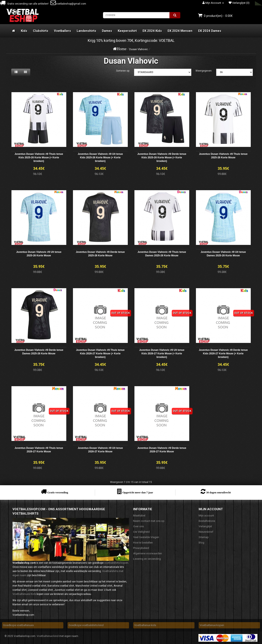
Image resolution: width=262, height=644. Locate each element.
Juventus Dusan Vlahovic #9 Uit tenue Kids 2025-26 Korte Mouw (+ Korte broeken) (100, 158)
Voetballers (62, 31)
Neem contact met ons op (149, 521)
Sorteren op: (123, 71)
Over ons (139, 526)
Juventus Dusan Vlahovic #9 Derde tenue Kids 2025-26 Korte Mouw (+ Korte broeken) (162, 158)
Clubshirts (41, 31)
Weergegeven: (204, 71)
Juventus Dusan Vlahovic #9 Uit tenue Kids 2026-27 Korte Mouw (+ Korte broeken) (162, 354)
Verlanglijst (205, 526)
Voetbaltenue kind (48, 636)
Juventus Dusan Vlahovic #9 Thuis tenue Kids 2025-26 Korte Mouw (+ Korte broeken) (39, 158)
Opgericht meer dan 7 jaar (138, 492)
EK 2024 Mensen (180, 31)
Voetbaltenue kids (145, 625)
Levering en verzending (147, 559)
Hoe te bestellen (143, 543)
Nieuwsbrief (206, 532)
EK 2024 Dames (210, 31)
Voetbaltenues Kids (24, 594)
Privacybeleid (141, 548)
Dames (107, 31)
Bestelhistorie (207, 521)
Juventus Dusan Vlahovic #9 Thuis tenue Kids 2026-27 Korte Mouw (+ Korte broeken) (100, 354)
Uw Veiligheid (141, 532)
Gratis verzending (58, 492)
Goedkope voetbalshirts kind (86, 625)
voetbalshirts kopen (116, 563)
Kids (24, 31)
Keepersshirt (127, 31)
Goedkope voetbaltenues (18, 625)
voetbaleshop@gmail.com (68, 4)
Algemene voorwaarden (148, 553)
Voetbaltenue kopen (212, 625)
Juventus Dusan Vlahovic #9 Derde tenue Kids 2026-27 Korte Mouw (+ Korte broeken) (223, 354)
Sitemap (204, 537)
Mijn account (206, 516)
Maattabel (139, 516)
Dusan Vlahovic (139, 49)
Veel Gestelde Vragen (146, 537)
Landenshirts (86, 31)
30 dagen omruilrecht (218, 492)
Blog (201, 543)
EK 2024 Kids (152, 31)
